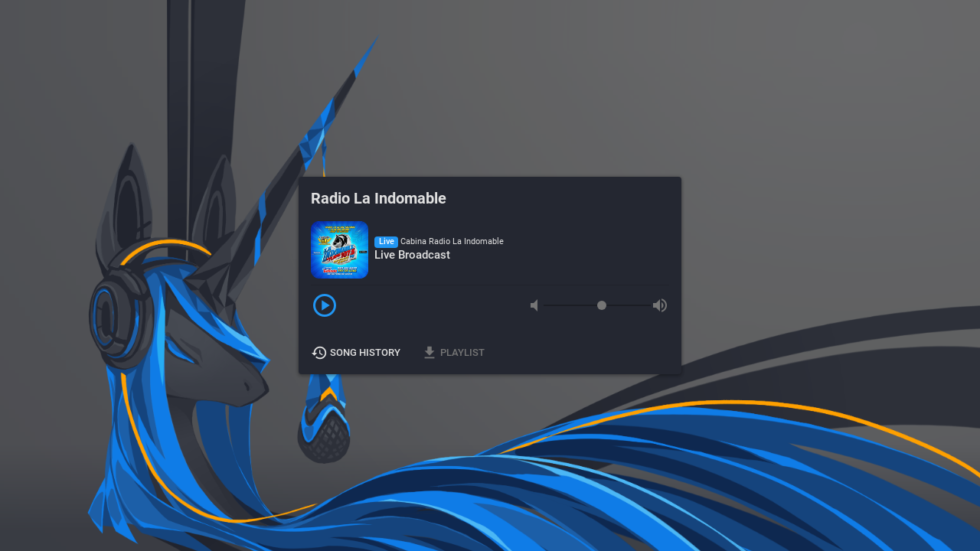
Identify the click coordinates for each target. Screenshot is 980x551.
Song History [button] (357, 353)
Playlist (454, 353)
